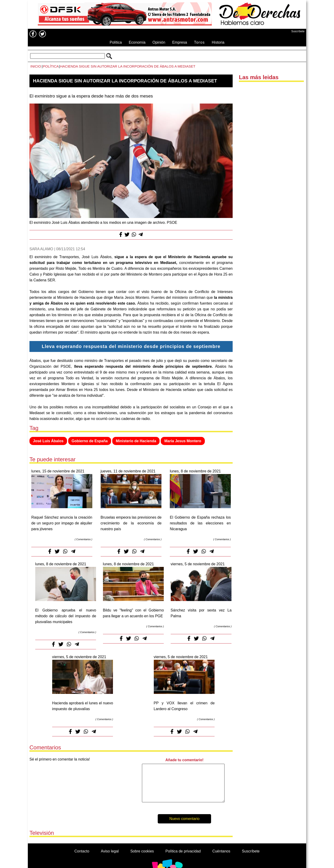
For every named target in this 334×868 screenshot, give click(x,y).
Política (116, 42)
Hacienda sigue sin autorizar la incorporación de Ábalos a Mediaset (128, 66)
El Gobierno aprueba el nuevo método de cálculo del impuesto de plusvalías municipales (66, 616)
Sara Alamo (41, 249)
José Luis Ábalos (48, 441)
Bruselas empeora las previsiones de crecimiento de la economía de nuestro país (131, 523)
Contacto (82, 851)
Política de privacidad (183, 851)
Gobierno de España (90, 441)
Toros (199, 42)
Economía (137, 42)
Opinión (159, 42)
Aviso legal (110, 851)
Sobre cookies (142, 851)
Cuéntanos (221, 851)
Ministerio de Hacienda (136, 441)
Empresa (180, 42)
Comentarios (83, 539)
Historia (218, 42)
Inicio (36, 66)
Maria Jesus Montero (183, 441)
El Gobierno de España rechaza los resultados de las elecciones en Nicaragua (200, 523)
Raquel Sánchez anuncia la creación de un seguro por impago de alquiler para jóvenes (62, 523)
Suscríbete (298, 31)
